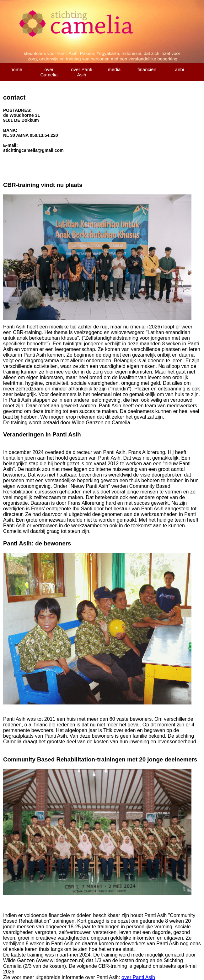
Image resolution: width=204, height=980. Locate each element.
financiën (147, 69)
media (114, 69)
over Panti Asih (82, 72)
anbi (180, 69)
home (16, 69)
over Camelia (49, 72)
